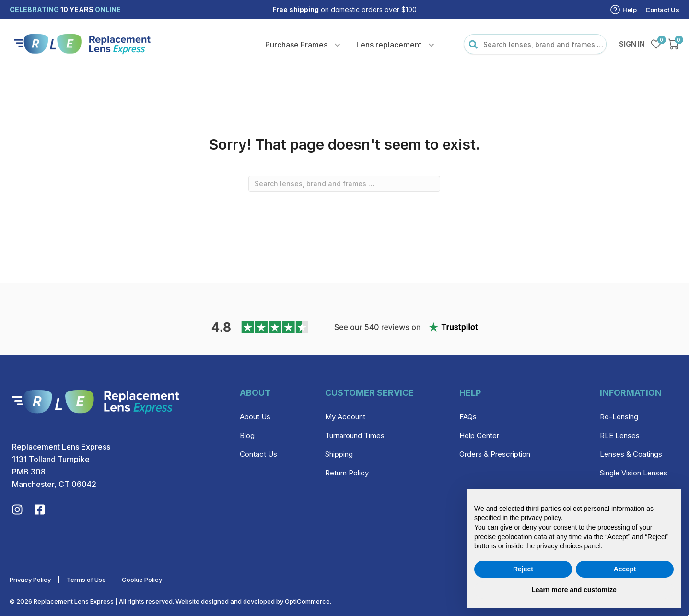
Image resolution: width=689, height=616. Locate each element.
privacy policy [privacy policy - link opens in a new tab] (541, 518)
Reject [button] (523, 569)
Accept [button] (625, 569)
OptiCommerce (307, 601)
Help (630, 10)
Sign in (632, 44)
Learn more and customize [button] (574, 590)
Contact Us (662, 10)
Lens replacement (389, 45)
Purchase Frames (296, 45)
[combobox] (535, 44)
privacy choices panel (569, 546)
